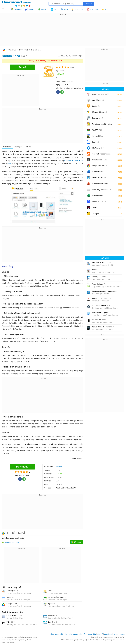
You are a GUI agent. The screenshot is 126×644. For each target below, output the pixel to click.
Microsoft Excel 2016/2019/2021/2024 (100, 196)
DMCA (122, 634)
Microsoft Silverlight (101, 313)
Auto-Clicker (98, 100)
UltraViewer (98, 148)
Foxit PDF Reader (101, 154)
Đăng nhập (54, 634)
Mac (10, 164)
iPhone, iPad (77, 161)
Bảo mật (82, 634)
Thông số (18, 147)
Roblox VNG (99, 202)
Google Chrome (99, 166)
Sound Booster (99, 160)
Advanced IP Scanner (101, 263)
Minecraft (97, 136)
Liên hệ (100, 634)
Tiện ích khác (36, 50)
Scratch (96, 106)
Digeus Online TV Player (103, 327)
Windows (12, 50)
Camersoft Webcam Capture (104, 291)
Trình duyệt (23, 50)
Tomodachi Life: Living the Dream (102, 125)
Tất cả (5, 9)
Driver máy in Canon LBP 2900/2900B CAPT (101, 190)
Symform (52, 604)
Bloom (96, 270)
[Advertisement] (63, 32)
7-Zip (11, 622)
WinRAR (97, 130)
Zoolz (50, 591)
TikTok (94, 208)
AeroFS (52, 615)
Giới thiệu (7, 147)
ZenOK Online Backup (57, 597)
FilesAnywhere (12, 591)
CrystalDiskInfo (99, 178)
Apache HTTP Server (101, 298)
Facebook (108, 634)
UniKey (100, 95)
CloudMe (10, 597)
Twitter (116, 634)
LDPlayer (95, 214)
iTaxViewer (97, 118)
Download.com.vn (4, 50)
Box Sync (53, 622)
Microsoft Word (100, 173)
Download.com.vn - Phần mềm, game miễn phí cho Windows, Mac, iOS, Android (16, 4)
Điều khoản (73, 634)
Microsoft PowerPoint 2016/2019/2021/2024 (100, 185)
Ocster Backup (14, 615)
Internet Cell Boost (99, 320)
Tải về (28, 147)
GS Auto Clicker (99, 112)
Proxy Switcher (99, 284)
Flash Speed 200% (99, 277)
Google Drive (12, 604)
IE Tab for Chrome (101, 305)
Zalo (95, 142)
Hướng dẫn (91, 634)
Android (67, 161)
